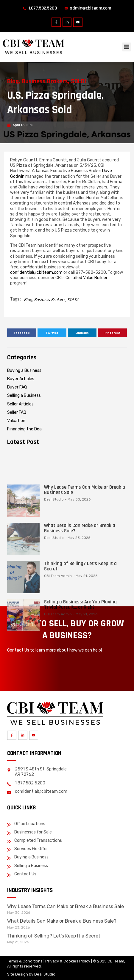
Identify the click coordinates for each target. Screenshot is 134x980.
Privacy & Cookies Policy (68, 961)
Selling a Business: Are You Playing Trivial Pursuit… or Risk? (80, 676)
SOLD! (78, 81)
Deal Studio (45, 974)
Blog (13, 81)
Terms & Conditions (25, 961)
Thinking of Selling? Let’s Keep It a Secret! (80, 638)
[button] (127, 47)
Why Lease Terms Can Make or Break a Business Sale (85, 561)
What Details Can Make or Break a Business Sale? (80, 600)
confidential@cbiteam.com (36, 272)
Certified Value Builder (87, 278)
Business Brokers (45, 81)
